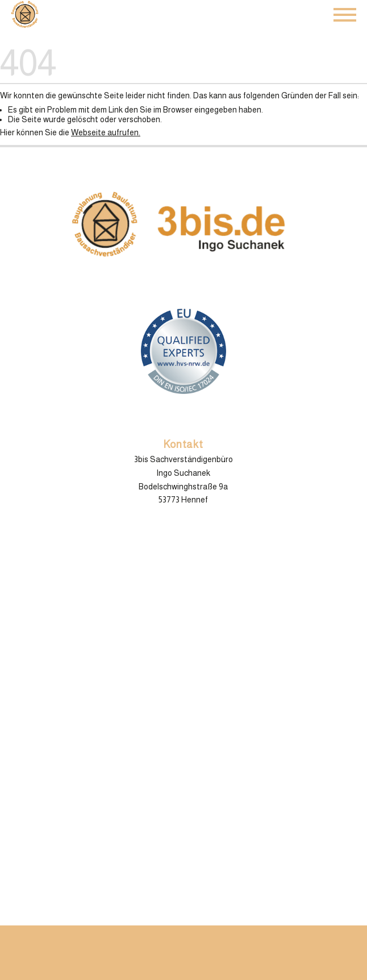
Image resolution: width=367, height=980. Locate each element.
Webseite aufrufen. (106, 132)
